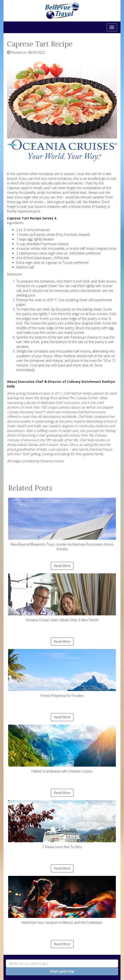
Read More (62, 566)
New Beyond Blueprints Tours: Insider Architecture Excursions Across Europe (62, 524)
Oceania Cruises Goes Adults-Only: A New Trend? (62, 598)
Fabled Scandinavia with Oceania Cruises (62, 749)
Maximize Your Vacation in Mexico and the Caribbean (62, 900)
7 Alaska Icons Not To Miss (62, 825)
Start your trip (62, 971)
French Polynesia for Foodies (62, 673)
